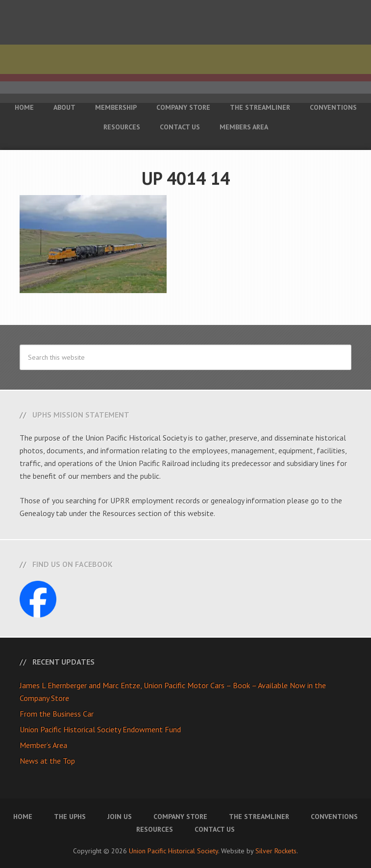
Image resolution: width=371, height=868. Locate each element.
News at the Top (47, 761)
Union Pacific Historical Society (173, 851)
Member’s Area (43, 745)
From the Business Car (57, 714)
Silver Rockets (276, 851)
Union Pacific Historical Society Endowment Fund (100, 729)
